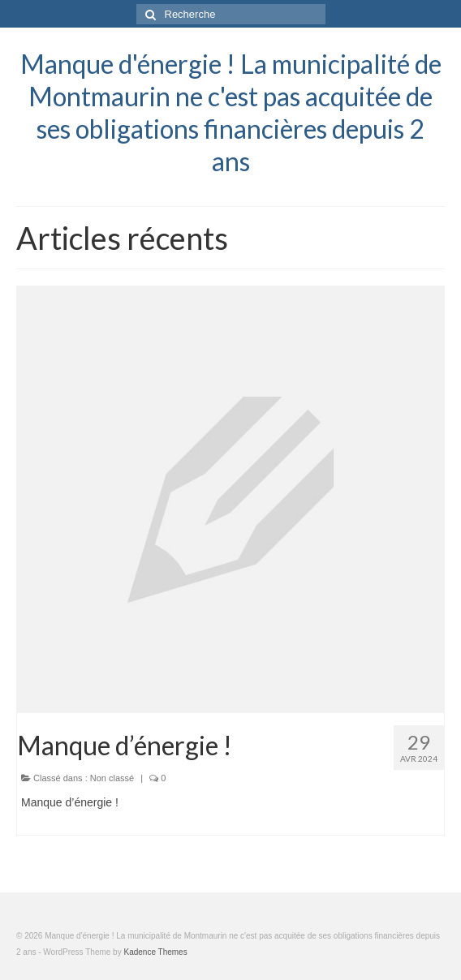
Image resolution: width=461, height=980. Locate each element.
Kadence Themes (155, 952)
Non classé (112, 778)
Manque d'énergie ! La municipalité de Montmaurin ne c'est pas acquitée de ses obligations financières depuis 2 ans (231, 112)
